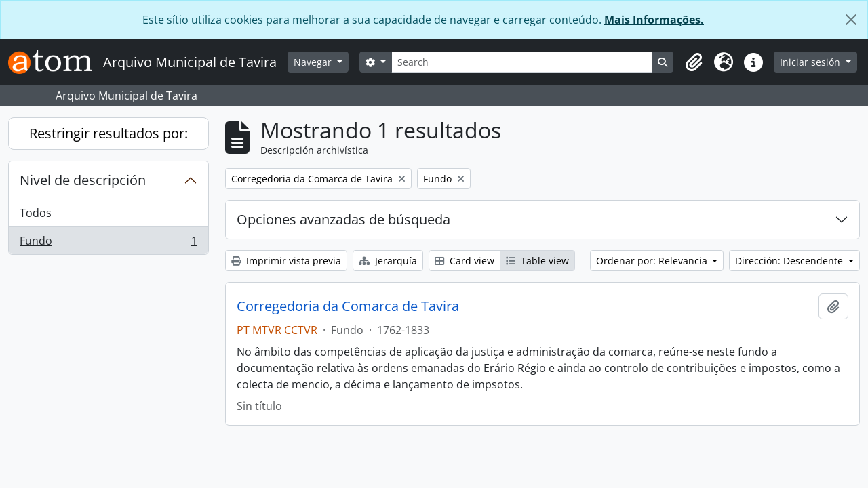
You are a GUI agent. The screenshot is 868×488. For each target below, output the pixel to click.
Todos (36, 213)
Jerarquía (388, 261)
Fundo (108, 243)
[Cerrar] (851, 20)
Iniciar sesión (811, 62)
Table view (537, 261)
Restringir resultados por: (108, 133)
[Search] (522, 62)
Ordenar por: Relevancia (653, 261)
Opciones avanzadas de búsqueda (343, 219)
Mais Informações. (654, 20)
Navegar (314, 62)
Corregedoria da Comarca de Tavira (348, 306)
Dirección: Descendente (790, 261)
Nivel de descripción (83, 180)
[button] (694, 62)
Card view (465, 261)
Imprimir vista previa (286, 261)
